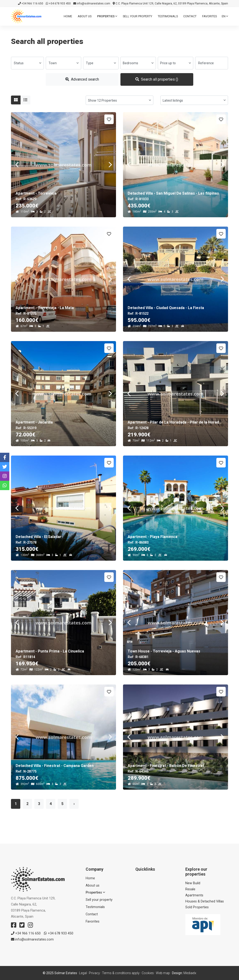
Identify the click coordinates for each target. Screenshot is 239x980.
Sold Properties (197, 907)
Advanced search (82, 79)
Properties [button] (107, 16)
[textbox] (27, 63)
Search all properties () (157, 79)
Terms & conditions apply (121, 973)
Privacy (94, 973)
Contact (190, 16)
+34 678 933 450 (58, 4)
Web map (163, 973)
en (225, 16)
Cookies (148, 973)
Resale (190, 889)
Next (110, 165)
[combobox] (27, 63)
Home (68, 16)
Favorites (209, 16)
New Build (193, 883)
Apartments (194, 895)
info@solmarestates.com (92, 4)
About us (85, 16)
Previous (17, 165)
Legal (83, 973)
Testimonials (168, 16)
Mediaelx (190, 973)
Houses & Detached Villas (205, 901)
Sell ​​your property (137, 16)
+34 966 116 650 (31, 4)
